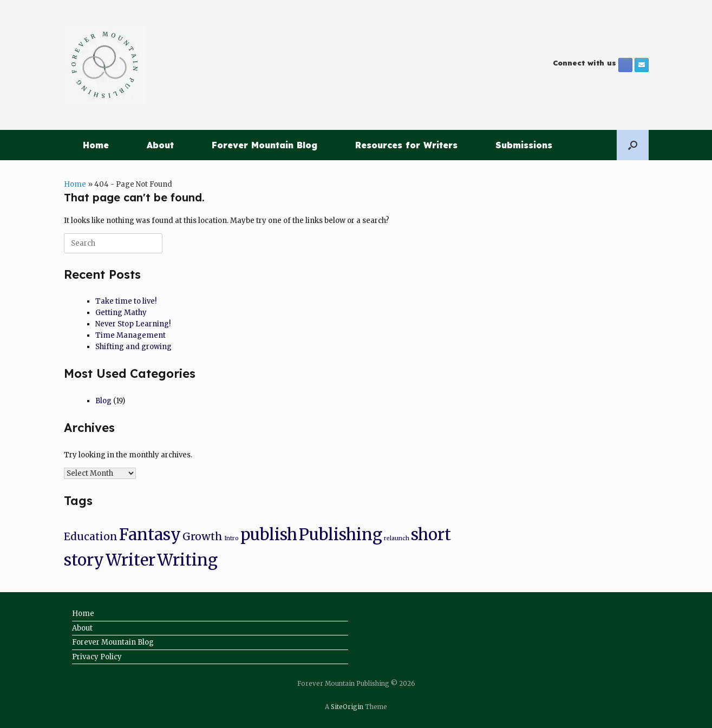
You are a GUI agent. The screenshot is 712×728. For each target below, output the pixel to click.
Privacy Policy (97, 657)
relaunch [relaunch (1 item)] (397, 538)
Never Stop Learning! (133, 324)
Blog (103, 401)
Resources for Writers (406, 145)
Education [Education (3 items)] (91, 536)
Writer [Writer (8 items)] (130, 560)
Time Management (130, 335)
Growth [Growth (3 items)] (203, 536)
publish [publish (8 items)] (269, 534)
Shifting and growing (133, 347)
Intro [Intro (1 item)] (231, 538)
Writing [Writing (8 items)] (187, 560)
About (160, 145)
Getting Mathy (121, 313)
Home (96, 145)
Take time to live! (126, 301)
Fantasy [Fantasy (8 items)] (150, 534)
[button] (633, 145)
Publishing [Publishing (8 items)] (341, 534)
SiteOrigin (347, 707)
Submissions (524, 145)
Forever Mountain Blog (264, 145)
